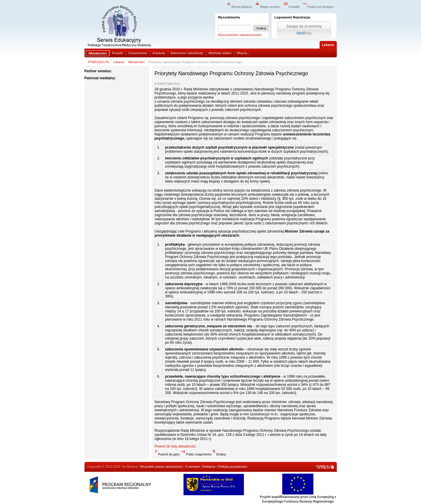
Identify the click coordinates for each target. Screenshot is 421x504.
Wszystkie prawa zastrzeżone (161, 467)
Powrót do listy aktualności (175, 446)
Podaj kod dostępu (318, 7)
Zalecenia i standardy (187, 53)
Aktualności (98, 53)
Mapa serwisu (268, 7)
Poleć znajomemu (196, 454)
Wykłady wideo (220, 53)
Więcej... (243, 53)
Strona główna (239, 7)
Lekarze (119, 62)
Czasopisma (138, 53)
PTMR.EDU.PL (99, 62)
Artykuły (159, 53)
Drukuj (219, 454)
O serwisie (193, 467)
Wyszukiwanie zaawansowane (240, 35)
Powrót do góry (167, 454)
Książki (118, 53)
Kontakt (292, 7)
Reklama (209, 467)
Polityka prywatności (232, 467)
